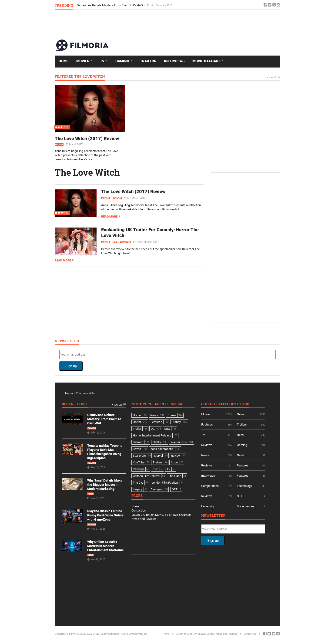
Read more (109, 216)
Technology (244, 486)
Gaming (123, 61)
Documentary (246, 506)
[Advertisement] (196, 24)
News (115, 242)
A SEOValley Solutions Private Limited (115, 634)
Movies (83, 61)
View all (271, 77)
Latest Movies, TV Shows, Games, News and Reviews (207, 634)
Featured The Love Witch (80, 77)
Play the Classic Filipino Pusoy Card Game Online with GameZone (105, 515)
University (208, 506)
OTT (240, 496)
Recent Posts (75, 404)
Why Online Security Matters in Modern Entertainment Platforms (105, 546)
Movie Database (207, 61)
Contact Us (139, 510)
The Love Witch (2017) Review (87, 139)
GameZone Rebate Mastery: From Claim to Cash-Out (111, 5)
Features (207, 424)
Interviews (174, 61)
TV (103, 61)
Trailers (148, 61)
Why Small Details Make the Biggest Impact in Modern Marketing (105, 485)
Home (64, 61)
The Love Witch (87, 172)
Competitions (210, 486)
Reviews (117, 198)
